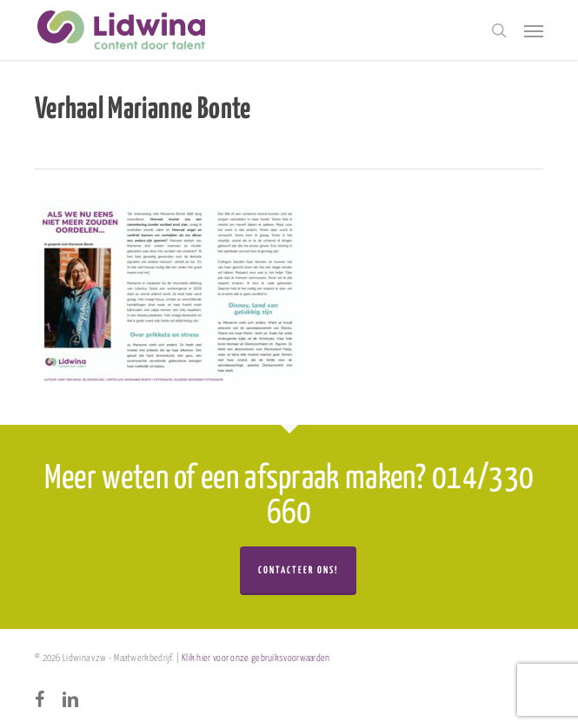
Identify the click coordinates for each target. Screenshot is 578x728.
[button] (534, 30)
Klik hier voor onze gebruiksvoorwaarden (256, 658)
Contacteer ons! (298, 570)
